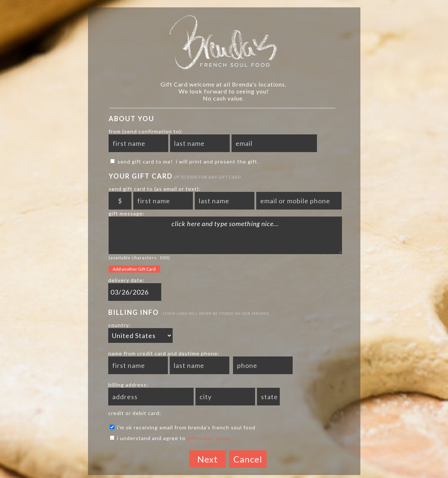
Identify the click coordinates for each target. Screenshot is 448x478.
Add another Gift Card (134, 269)
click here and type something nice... (225, 235)
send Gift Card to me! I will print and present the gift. (184, 161)
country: (119, 325)
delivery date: (126, 280)
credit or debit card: (135, 413)
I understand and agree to (170, 438)
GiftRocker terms (209, 438)
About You (131, 119)
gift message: (127, 213)
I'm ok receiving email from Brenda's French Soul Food (183, 427)
